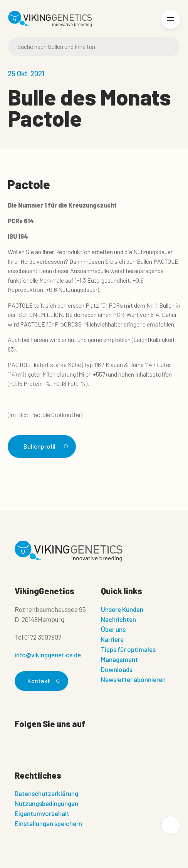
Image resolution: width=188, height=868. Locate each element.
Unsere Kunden (122, 609)
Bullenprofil (44, 446)
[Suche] (94, 47)
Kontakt (43, 681)
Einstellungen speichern (48, 823)
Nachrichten (118, 619)
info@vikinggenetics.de (48, 655)
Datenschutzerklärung (46, 793)
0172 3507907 (43, 637)
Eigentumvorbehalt (42, 813)
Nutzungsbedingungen (46, 803)
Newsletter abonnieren (133, 679)
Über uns (113, 629)
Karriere (112, 639)
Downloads (117, 669)
